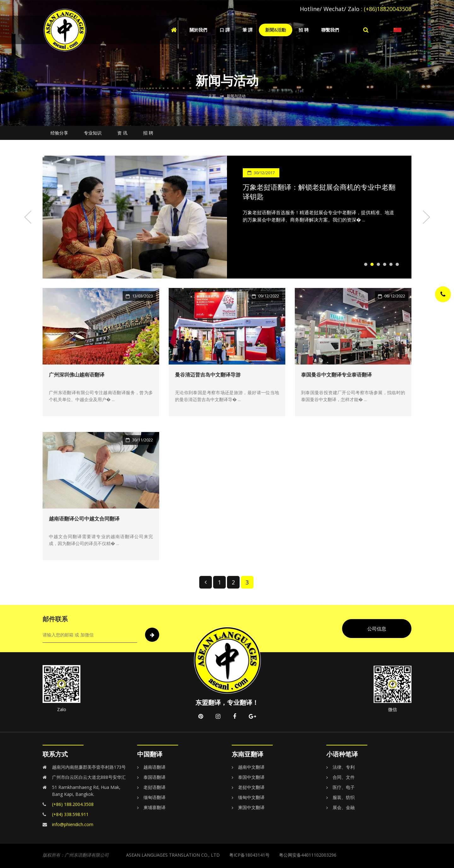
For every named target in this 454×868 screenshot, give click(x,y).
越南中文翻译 (251, 767)
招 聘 (304, 30)
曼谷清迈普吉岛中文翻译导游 (208, 375)
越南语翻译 (154, 767)
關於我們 (198, 30)
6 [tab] (397, 264)
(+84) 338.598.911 (70, 814)
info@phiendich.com (73, 824)
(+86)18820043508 (388, 9)
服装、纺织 (344, 797)
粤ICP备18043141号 (249, 855)
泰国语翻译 (154, 777)
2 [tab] (372, 264)
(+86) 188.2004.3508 (73, 804)
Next (426, 217)
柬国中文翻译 (251, 807)
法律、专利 (344, 767)
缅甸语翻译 (154, 797)
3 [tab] (378, 264)
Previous (28, 217)
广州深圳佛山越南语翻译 (77, 375)
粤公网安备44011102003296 (308, 855)
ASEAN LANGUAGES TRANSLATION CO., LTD (173, 855)
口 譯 (225, 30)
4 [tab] (385, 264)
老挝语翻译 (154, 787)
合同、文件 (344, 777)
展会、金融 (344, 807)
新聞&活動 (276, 30)
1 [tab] (366, 264)
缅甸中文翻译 (251, 797)
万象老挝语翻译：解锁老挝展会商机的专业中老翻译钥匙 (319, 192)
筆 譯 (247, 30)
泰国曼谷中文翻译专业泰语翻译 (336, 375)
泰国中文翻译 (251, 777)
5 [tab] (391, 264)
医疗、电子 (344, 787)
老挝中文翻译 (251, 787)
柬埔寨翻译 (154, 807)
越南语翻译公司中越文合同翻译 (84, 519)
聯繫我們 (330, 30)
